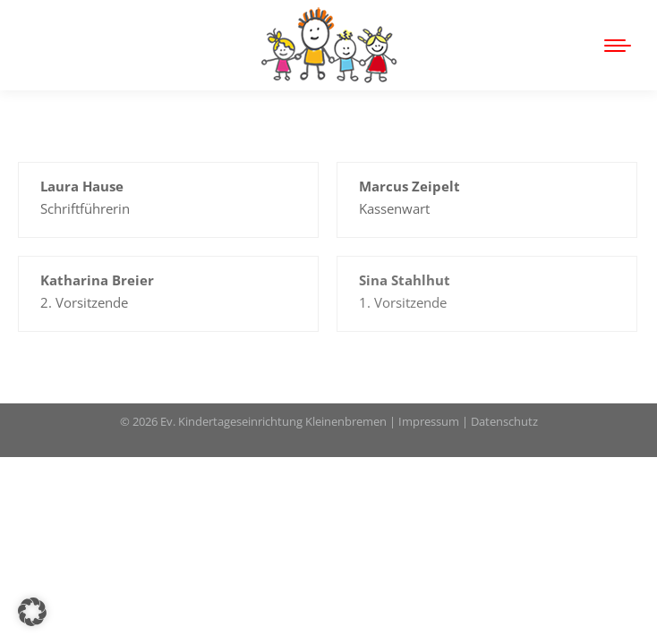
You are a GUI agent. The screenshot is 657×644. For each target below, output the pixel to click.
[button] (32, 612)
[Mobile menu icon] (618, 46)
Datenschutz (504, 421)
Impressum (429, 421)
